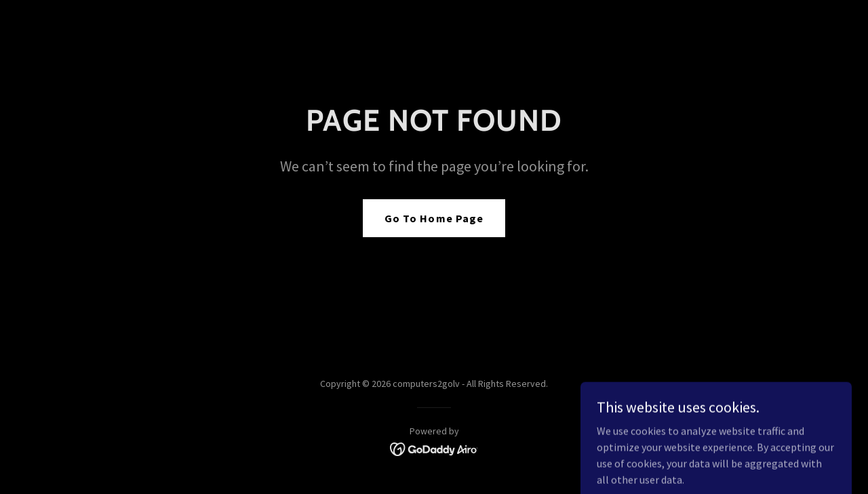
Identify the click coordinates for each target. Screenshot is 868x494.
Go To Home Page (434, 218)
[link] (434, 448)
